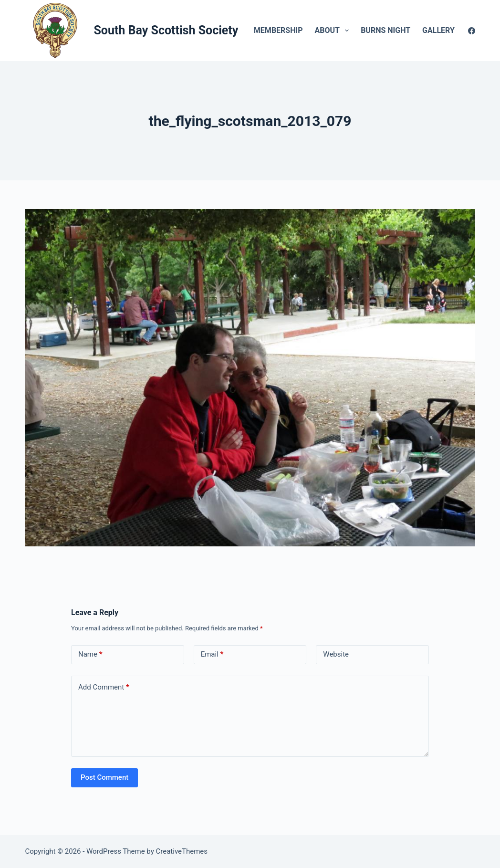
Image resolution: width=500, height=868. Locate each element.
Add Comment (104, 687)
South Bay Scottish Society (166, 30)
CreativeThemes (182, 851)
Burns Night (385, 30)
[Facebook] (472, 31)
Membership (278, 30)
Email (212, 654)
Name (90, 654)
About (333, 31)
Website (336, 654)
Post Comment (104, 777)
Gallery (445, 31)
